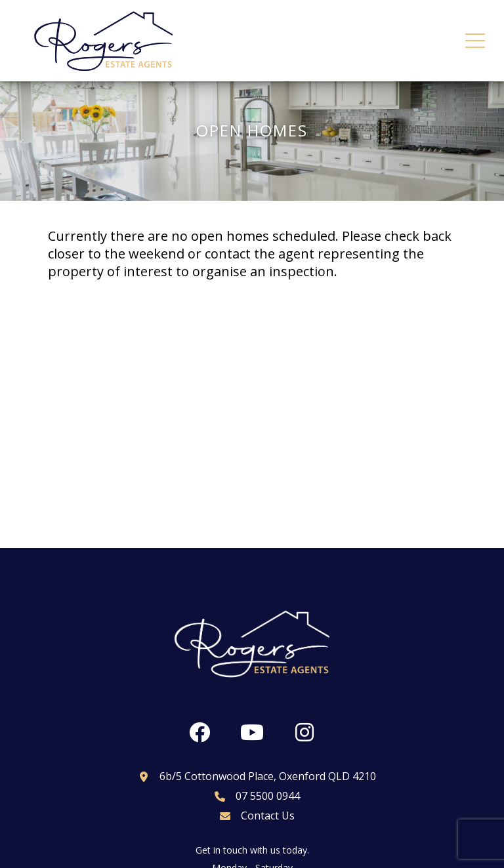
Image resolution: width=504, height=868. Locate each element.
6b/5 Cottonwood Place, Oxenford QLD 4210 (252, 776)
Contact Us (252, 816)
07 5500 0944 (252, 796)
